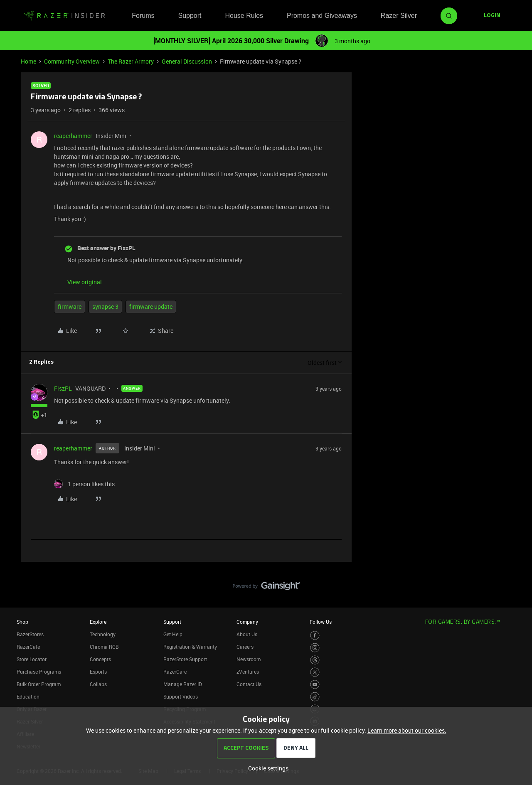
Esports (98, 672)
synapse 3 (105, 306)
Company (247, 622)
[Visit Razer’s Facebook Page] (315, 636)
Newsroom (249, 659)
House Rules (244, 16)
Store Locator (32, 659)
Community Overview (72, 61)
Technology (103, 634)
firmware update (151, 306)
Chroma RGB (104, 647)
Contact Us (249, 684)
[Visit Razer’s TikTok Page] (315, 697)
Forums (143, 16)
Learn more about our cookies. (407, 730)
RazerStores (30, 634)
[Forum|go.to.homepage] (64, 16)
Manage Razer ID (183, 684)
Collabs (98, 684)
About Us (247, 634)
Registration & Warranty (190, 647)
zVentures (248, 672)
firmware (70, 306)
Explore (98, 622)
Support (190, 16)
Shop (22, 622)
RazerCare (175, 672)
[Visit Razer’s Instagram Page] (315, 648)
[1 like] (84, 484)
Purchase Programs (39, 672)
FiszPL (63, 388)
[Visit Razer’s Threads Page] (315, 660)
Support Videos (181, 696)
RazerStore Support (185, 659)
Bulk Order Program (39, 684)
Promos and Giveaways (322, 16)
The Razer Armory (131, 61)
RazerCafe (28, 647)
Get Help (173, 634)
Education (28, 696)
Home (28, 61)
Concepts (100, 659)
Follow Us (321, 622)
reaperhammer (73, 136)
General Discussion (187, 61)
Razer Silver (399, 16)
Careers (245, 647)
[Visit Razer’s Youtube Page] (315, 685)
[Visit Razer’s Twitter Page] (315, 672)
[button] (492, 16)
